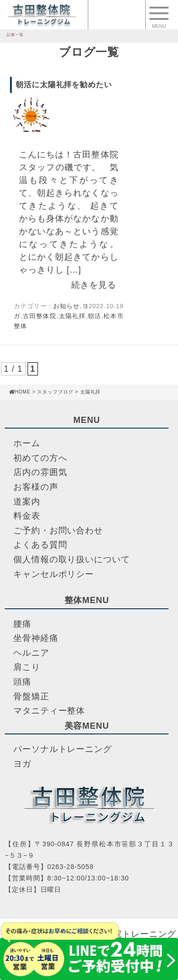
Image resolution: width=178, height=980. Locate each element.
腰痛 (22, 624)
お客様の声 (36, 487)
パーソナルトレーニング (63, 749)
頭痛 (22, 682)
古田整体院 (40, 316)
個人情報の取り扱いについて (72, 559)
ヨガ (22, 764)
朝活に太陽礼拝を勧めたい (64, 85)
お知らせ (66, 306)
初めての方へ (40, 458)
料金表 (27, 516)
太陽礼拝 (72, 316)
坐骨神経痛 (36, 638)
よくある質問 (40, 545)
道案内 (27, 502)
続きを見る (94, 285)
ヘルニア (31, 653)
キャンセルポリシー (54, 574)
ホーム (27, 443)
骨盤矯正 (31, 696)
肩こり (27, 667)
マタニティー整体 (49, 711)
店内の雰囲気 (40, 472)
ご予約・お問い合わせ (58, 531)
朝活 (95, 316)
